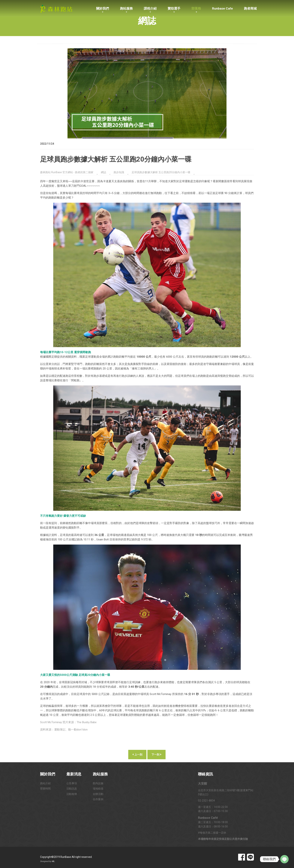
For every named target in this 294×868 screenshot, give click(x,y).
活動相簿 (72, 794)
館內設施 (98, 783)
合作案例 (98, 799)
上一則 (137, 754)
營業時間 (45, 789)
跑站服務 (126, 8)
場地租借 (98, 789)
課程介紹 (150, 8)
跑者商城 (250, 8)
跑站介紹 (45, 783)
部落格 (196, 8)
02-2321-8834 (206, 801)
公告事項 (72, 783)
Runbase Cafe (222, 8)
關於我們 (103, 8)
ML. (53, 861)
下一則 (156, 754)
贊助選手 (174, 8)
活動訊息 (72, 789)
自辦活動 (98, 794)
